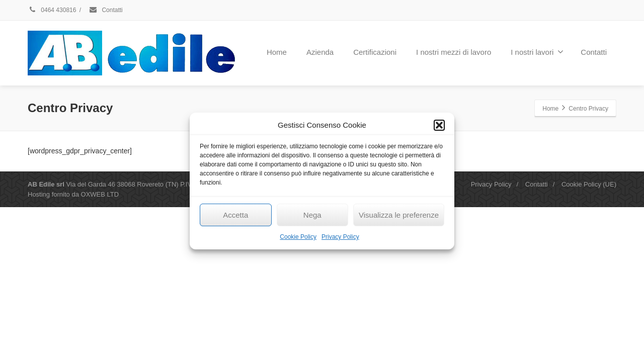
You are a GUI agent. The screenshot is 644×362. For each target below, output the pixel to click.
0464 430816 (52, 10)
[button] (439, 125)
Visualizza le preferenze (399, 215)
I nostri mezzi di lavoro (454, 52)
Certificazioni (375, 52)
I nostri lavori (537, 52)
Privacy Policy (340, 237)
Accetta (235, 215)
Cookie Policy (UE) (589, 184)
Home (277, 52)
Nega (312, 215)
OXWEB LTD (100, 194)
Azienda (320, 52)
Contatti (106, 10)
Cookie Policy (298, 237)
